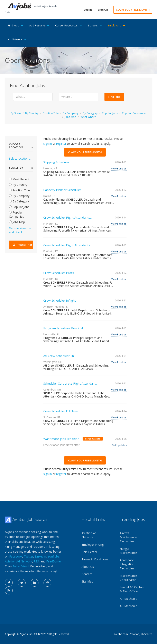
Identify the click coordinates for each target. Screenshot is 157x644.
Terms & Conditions (95, 559)
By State (16, 113)
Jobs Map (71, 117)
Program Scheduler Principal (63, 328)
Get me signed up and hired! (21, 230)
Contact (87, 574)
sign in (48, 144)
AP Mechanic (128, 599)
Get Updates (119, 445)
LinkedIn (40, 556)
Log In (88, 10)
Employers (117, 25)
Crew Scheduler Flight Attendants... (68, 217)
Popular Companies (134, 113)
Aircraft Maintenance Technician (128, 537)
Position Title (51, 113)
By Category (90, 113)
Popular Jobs (110, 113)
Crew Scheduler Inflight (60, 300)
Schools (95, 25)
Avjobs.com (121, 634)
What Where (88, 117)
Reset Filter (23, 245)
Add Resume (39, 25)
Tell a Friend (21, 566)
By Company (71, 113)
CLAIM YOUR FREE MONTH (133, 10)
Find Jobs (16, 25)
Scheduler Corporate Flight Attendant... (70, 383)
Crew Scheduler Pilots (59, 273)
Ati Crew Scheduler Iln (59, 356)
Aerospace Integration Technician (127, 564)
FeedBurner (54, 561)
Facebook (16, 556)
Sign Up (103, 10)
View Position (119, 169)
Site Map (87, 581)
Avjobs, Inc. (26, 634)
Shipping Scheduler (56, 162)
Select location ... (20, 158)
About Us (88, 567)
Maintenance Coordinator (128, 578)
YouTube (54, 556)
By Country (32, 113)
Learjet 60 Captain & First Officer (132, 589)
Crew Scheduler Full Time (61, 411)
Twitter (29, 556)
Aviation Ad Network (19, 561)
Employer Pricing (93, 545)
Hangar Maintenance (128, 551)
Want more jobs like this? (61, 439)
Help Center (89, 552)
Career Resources (68, 25)
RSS (36, 561)
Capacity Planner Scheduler (62, 190)
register (61, 144)
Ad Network (17, 39)
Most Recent (19, 179)
